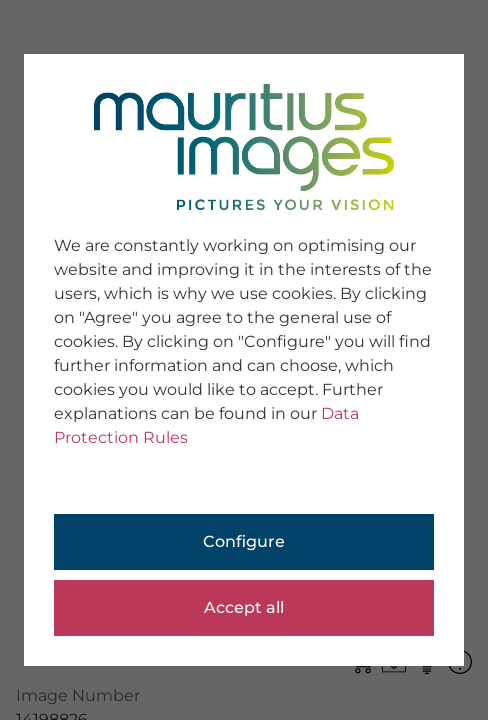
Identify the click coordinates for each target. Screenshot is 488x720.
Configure (244, 541)
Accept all (244, 607)
